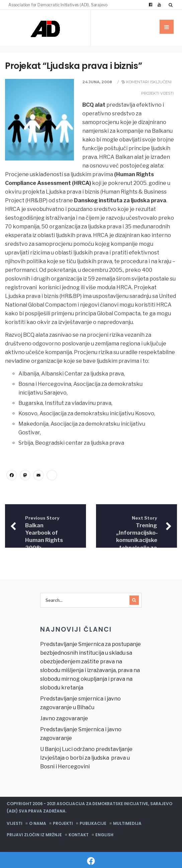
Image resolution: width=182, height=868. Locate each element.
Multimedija (127, 823)
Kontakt (79, 835)
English (104, 835)
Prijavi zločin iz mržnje (34, 835)
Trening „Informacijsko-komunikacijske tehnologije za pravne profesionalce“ (137, 541)
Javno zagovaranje (64, 718)
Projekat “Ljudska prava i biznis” (73, 66)
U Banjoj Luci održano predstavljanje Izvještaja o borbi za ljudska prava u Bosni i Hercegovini (86, 758)
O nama (38, 823)
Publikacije (93, 823)
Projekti (150, 93)
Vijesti (167, 93)
